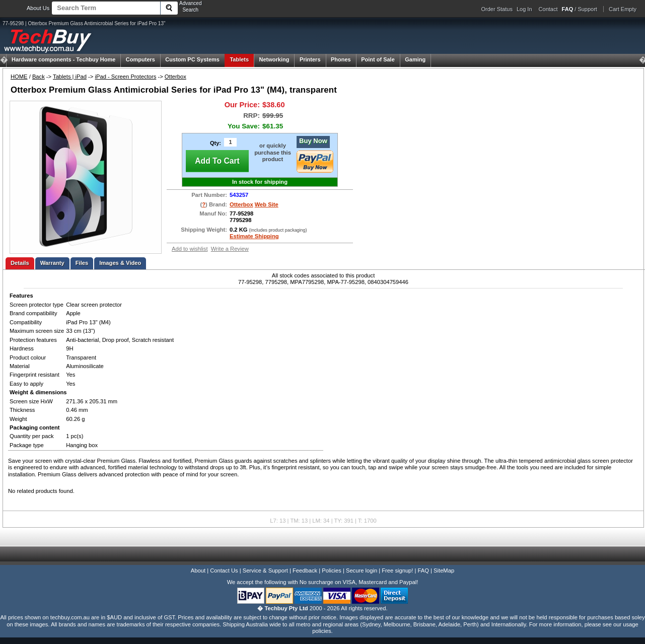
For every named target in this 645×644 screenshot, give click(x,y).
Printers (310, 59)
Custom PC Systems (192, 59)
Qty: (216, 143)
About (198, 570)
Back (39, 77)
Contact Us (224, 570)
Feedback (305, 570)
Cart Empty (623, 9)
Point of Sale (378, 59)
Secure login (362, 570)
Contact (548, 9)
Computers (140, 59)
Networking (274, 59)
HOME (19, 77)
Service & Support (265, 570)
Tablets (239, 59)
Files (82, 263)
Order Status (497, 9)
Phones (341, 59)
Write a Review (230, 249)
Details (20, 263)
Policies (332, 570)
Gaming (415, 59)
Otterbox (175, 77)
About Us (38, 8)
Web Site (267, 204)
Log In (524, 9)
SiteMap (444, 570)
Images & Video (120, 263)
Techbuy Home (63, 59)
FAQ (423, 570)
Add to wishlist (190, 249)
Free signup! (397, 570)
